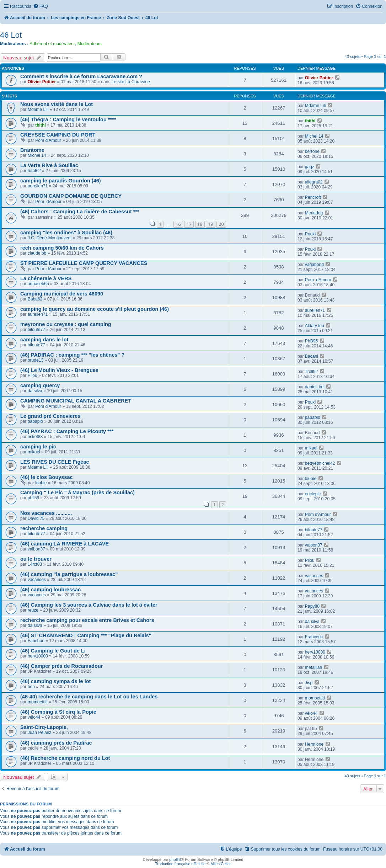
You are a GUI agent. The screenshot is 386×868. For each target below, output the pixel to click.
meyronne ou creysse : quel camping (66, 324)
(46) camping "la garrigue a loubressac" (69, 574)
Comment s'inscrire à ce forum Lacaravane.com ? (81, 76)
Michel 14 (314, 136)
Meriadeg (314, 213)
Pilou (33, 376)
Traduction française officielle (180, 864)
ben (31, 687)
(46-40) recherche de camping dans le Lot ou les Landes (89, 697)
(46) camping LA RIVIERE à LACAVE (65, 544)
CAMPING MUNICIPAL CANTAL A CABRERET (76, 401)
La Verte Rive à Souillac (49, 165)
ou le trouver (36, 559)
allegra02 (314, 182)
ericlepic (313, 494)
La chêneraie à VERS (46, 278)
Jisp (309, 683)
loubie (41, 483)
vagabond (314, 265)
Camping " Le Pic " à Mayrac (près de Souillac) (77, 492)
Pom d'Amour (48, 140)
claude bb (37, 253)
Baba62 (35, 299)
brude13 (36, 360)
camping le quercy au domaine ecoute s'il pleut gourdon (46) (95, 309)
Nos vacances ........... (46, 513)
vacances (37, 580)
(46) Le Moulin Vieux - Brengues (59, 370)
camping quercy (40, 385)
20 (221, 224)
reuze (33, 610)
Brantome (32, 150)
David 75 (36, 518)
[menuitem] (41, 7)
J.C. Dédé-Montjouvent (50, 238)
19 (211, 224)
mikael (34, 452)
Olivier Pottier (42, 82)
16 (178, 224)
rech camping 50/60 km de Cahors (62, 248)
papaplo (35, 421)
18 (200, 224)
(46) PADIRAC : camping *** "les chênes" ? (72, 355)
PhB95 (311, 341)
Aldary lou (315, 326)
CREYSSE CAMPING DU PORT (58, 135)
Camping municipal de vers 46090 (62, 294)
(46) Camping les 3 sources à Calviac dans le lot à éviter (89, 605)
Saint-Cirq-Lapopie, (44, 727)
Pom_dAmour (48, 202)
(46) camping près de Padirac (56, 743)
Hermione (314, 744)
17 (189, 224)
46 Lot (11, 35)
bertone (312, 151)
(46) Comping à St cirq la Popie (58, 712)
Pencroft (313, 197)
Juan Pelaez (40, 733)
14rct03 (35, 564)
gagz (310, 167)
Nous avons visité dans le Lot (57, 104)
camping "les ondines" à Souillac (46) (66, 233)
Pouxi (310, 234)
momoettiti (38, 702)
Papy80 (312, 606)
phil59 (33, 498)
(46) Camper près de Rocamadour (61, 666)
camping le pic (38, 447)
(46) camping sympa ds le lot (55, 681)
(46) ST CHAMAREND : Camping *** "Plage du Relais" (86, 635)
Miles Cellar (221, 864)
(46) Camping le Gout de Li (53, 651)
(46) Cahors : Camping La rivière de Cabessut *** (80, 212)
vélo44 (34, 717)
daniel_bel (315, 387)
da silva (35, 391)
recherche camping (44, 528)
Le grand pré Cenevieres (50, 416)
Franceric (314, 637)
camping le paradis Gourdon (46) (61, 181)
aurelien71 (38, 186)
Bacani (312, 356)
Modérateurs (90, 44)
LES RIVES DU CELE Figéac (55, 462)
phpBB (175, 859)
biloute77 (36, 330)
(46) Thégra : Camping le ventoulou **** (68, 119)
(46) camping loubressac (50, 590)
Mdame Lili (38, 110)
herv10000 (38, 656)
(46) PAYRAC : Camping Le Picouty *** (67, 431)
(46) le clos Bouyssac (47, 477)
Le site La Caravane (131, 82)
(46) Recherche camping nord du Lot (65, 758)
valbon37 (36, 549)
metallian (313, 667)
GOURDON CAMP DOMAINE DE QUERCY (71, 196)
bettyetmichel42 (320, 463)
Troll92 (312, 372)
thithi (41, 125)
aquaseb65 (38, 284)
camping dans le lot (44, 340)
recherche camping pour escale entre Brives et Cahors (87, 620)
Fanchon (36, 641)
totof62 (34, 171)
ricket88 (35, 437)
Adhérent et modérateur (52, 44)
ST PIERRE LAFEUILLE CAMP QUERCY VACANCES (84, 263)
